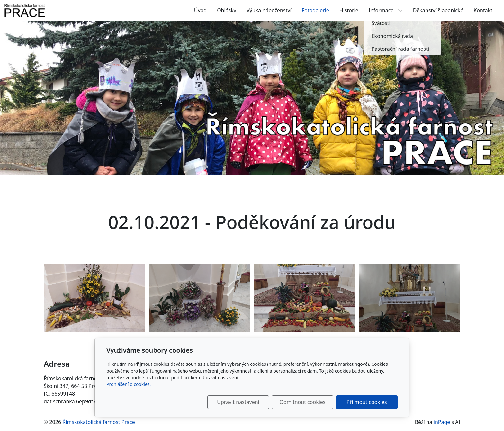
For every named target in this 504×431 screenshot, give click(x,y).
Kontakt (483, 10)
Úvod (200, 10)
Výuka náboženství (269, 10)
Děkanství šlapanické (438, 10)
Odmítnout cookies (303, 402)
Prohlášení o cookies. (129, 384)
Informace (386, 10)
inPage (442, 422)
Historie (349, 10)
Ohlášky (227, 10)
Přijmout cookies (367, 402)
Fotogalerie (315, 10)
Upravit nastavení (238, 402)
